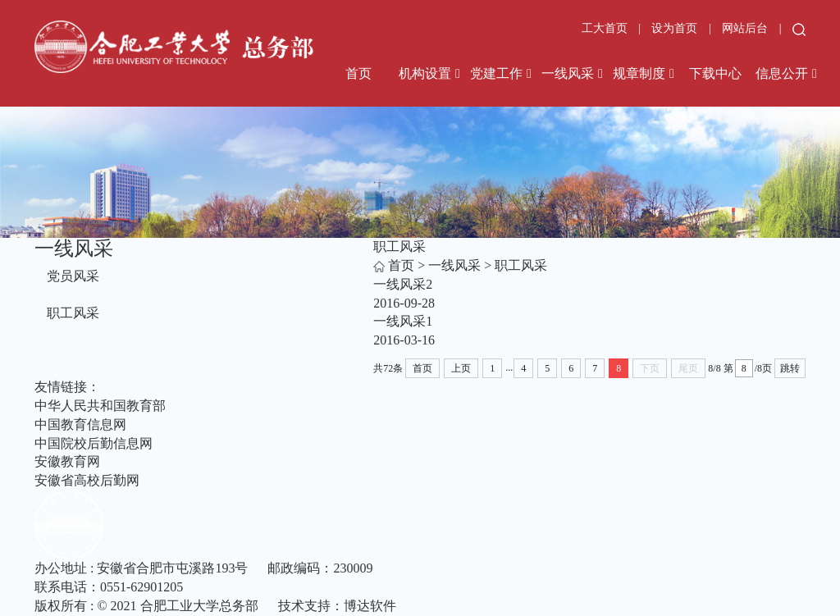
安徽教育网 (67, 461)
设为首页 (676, 28)
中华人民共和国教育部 (100, 406)
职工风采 (73, 313)
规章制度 (639, 73)
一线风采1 (403, 321)
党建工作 (496, 73)
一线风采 (568, 73)
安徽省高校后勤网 (87, 480)
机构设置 (425, 73)
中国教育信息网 (80, 424)
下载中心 (715, 73)
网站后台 (746, 28)
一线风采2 (403, 284)
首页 (358, 73)
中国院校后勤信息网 (94, 443)
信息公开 (782, 73)
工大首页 (605, 28)
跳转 (790, 368)
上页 (461, 368)
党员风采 (73, 276)
